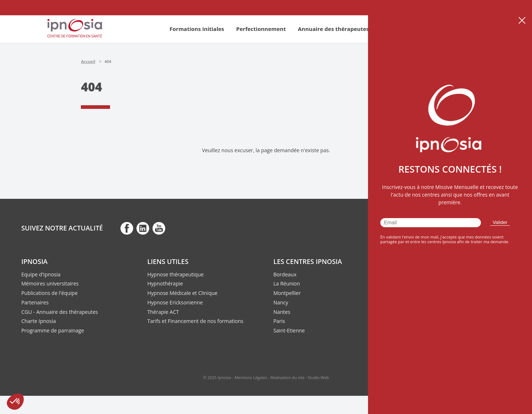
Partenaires (35, 302)
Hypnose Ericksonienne (175, 302)
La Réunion (287, 283)
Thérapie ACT (163, 312)
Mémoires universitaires (50, 283)
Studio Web (318, 377)
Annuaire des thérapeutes (333, 29)
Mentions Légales (251, 377)
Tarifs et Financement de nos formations (195, 321)
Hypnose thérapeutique (175, 274)
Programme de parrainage (52, 330)
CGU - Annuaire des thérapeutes (59, 312)
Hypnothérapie (165, 283)
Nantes (282, 312)
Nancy (281, 302)
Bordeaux (285, 274)
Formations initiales (197, 29)
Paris (279, 321)
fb (127, 228)
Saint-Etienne (289, 330)
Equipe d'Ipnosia (41, 274)
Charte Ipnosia (38, 321)
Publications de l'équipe (49, 293)
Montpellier (287, 293)
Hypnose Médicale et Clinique (182, 293)
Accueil (88, 61)
